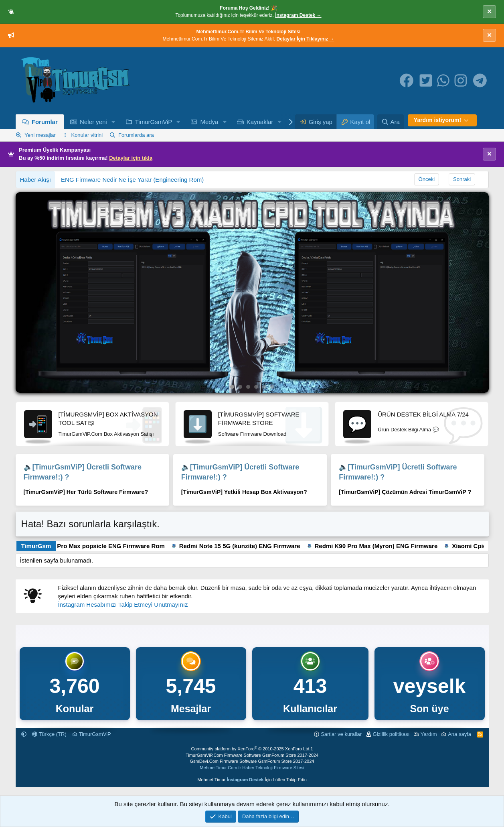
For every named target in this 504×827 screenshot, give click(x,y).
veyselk (430, 686)
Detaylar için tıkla (131, 158)
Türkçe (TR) (49, 734)
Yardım (429, 734)
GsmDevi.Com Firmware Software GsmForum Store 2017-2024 (252, 761)
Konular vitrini (87, 135)
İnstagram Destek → (298, 15)
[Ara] (391, 122)
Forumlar (45, 122)
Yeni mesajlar (40, 135)
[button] (113, 122)
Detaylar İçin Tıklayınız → (306, 39)
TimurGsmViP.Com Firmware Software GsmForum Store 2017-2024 (252, 755)
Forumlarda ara (136, 135)
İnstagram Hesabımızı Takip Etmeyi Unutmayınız (123, 605)
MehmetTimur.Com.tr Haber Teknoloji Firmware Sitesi (252, 768)
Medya (209, 122)
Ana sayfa (459, 734)
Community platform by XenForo (251, 749)
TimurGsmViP (154, 122)
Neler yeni (93, 122)
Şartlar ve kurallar (341, 734)
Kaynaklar (260, 122)
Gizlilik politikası (391, 734)
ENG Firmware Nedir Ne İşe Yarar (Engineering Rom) (132, 180)
